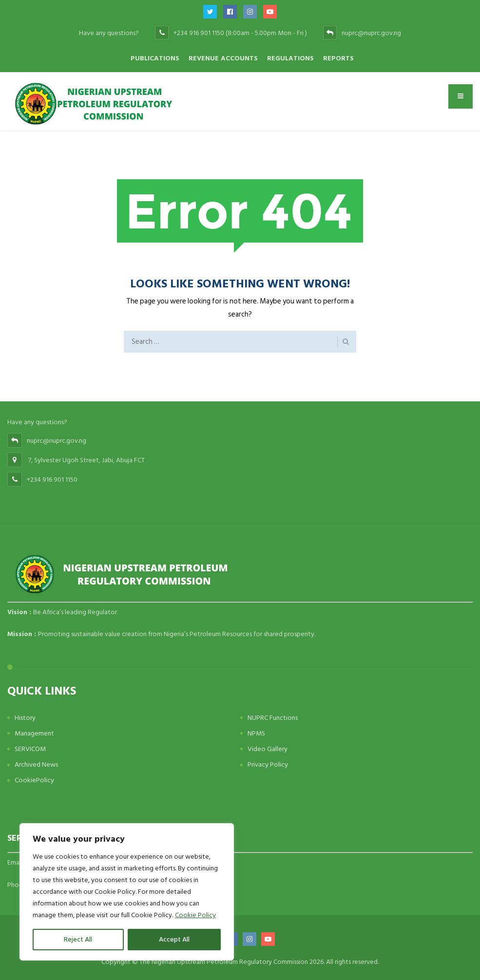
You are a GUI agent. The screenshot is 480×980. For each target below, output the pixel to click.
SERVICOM (30, 749)
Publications (155, 58)
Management (34, 733)
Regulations (290, 58)
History (25, 718)
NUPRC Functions (273, 718)
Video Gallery (268, 749)
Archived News (36, 764)
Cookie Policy (195, 915)
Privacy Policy (268, 764)
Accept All (174, 939)
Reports (338, 58)
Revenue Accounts (223, 58)
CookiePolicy (34, 780)
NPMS (256, 733)
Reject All (78, 939)
